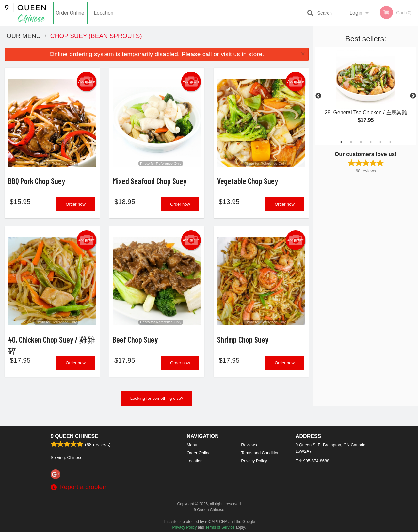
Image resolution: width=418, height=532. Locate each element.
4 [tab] (371, 142)
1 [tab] (341, 142)
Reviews (249, 445)
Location (104, 13)
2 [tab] (351, 142)
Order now (76, 209)
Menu (192, 445)
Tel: (312, 461)
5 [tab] (380, 142)
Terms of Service (220, 527)
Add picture (87, 82)
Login (356, 13)
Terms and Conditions (261, 453)
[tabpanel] (366, 92)
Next (413, 96)
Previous (318, 96)
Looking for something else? (157, 407)
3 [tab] (361, 142)
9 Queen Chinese (74, 436)
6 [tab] (390, 142)
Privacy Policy (254, 461)
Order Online (70, 13)
